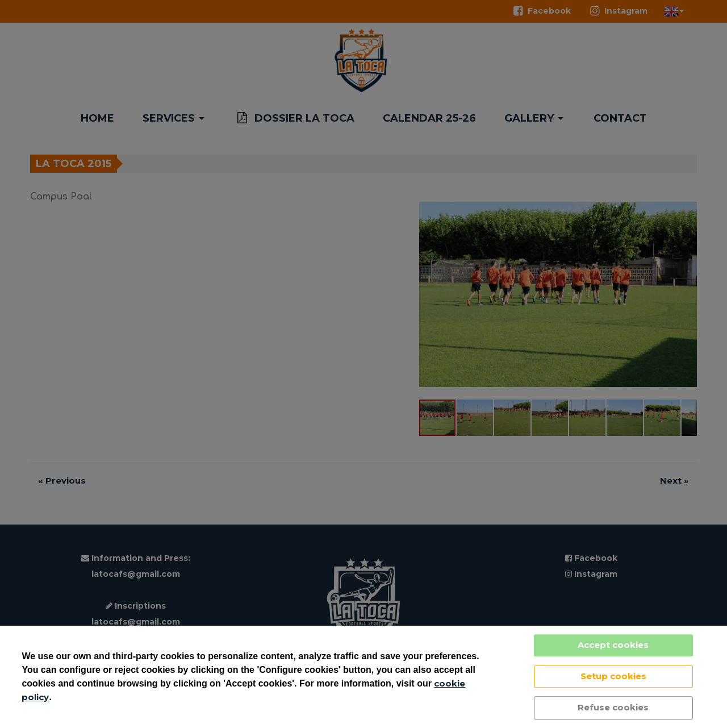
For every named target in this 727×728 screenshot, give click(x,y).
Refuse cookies (613, 707)
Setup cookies (613, 676)
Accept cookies (613, 645)
